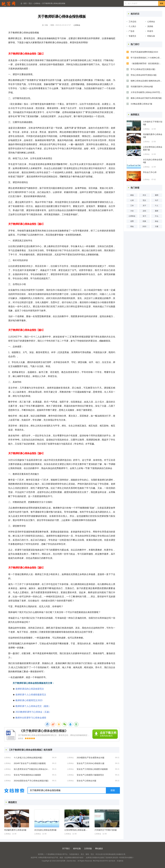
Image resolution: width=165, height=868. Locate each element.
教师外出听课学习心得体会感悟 (31, 718)
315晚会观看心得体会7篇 (141, 104)
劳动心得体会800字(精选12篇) (144, 75)
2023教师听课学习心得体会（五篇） (33, 712)
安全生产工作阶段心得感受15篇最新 (92, 769)
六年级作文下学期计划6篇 (106, 830)
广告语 (131, 31)
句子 (157, 200)
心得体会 (37, 3)
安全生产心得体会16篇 (86, 781)
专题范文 (132, 36)
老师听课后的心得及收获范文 (30, 689)
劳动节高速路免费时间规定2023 (144, 52)
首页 (25, 3)
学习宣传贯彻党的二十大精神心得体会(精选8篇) (146, 58)
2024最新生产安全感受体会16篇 (91, 758)
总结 (144, 211)
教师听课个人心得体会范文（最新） (33, 706)
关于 (144, 206)
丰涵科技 (120, 861)
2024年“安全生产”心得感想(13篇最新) (30, 763)
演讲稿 (150, 26)
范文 (30, 3)
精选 (132, 195)
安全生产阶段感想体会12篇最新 (27, 775)
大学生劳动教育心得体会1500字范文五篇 (146, 92)
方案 (157, 226)
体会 (157, 221)
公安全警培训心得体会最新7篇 (77, 830)
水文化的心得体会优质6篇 (45, 830)
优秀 (132, 221)
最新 (157, 211)
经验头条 (151, 36)
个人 (157, 206)
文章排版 (88, 848)
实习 (144, 216)
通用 (157, 195)
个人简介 (132, 26)
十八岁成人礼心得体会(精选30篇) (28, 758)
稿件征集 (77, 848)
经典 (144, 221)
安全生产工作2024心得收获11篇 (91, 763)
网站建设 (99, 848)
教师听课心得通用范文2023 (29, 700)
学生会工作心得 (150, 172)
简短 (132, 226)
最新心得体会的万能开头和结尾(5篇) (146, 98)
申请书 (150, 31)
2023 (144, 226)
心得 (132, 200)
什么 (157, 216)
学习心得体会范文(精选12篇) (143, 69)
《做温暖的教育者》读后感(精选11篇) (146, 63)
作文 (144, 195)
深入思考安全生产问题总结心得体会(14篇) (32, 769)
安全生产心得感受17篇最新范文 (90, 775)
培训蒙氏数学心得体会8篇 (15, 830)
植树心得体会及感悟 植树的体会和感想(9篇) (146, 81)
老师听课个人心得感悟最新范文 (31, 695)
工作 (132, 206)
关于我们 (66, 848)
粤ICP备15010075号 (100, 861)
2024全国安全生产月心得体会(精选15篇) (31, 781)
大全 (132, 211)
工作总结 (132, 22)
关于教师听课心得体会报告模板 (54, 3)
